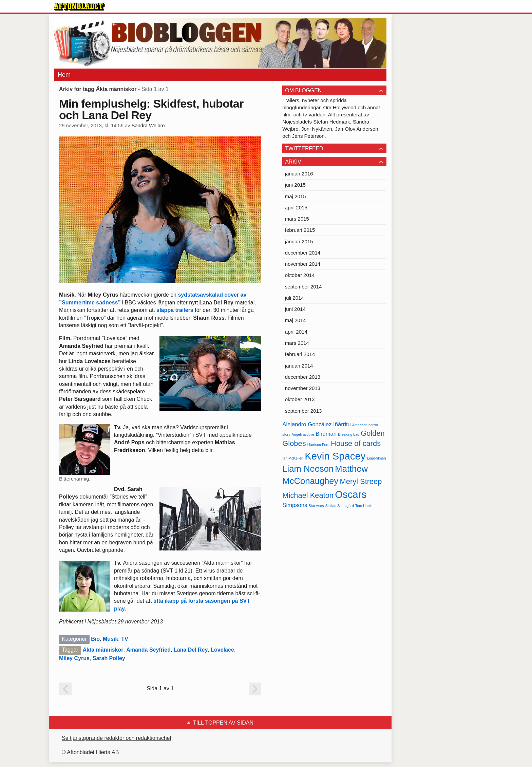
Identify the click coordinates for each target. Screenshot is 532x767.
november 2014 (303, 264)
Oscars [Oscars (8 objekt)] (351, 494)
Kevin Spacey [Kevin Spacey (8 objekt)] (335, 456)
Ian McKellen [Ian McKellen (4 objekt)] (293, 458)
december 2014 (303, 253)
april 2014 (296, 332)
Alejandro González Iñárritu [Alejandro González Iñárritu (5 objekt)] (316, 424)
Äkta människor (103, 650)
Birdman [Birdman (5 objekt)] (326, 434)
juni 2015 (295, 185)
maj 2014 (296, 320)
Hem (64, 75)
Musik (110, 639)
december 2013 (303, 377)
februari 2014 (300, 354)
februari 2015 (300, 230)
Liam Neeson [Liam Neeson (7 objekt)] (308, 469)
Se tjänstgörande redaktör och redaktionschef (117, 738)
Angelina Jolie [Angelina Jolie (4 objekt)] (303, 434)
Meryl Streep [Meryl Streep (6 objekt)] (361, 481)
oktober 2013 (300, 399)
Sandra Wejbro (148, 126)
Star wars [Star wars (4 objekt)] (316, 506)
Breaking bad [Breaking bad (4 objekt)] (349, 434)
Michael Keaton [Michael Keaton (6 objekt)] (308, 495)
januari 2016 (299, 174)
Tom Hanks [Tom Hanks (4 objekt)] (364, 506)
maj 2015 (296, 196)
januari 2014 (299, 366)
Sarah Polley (109, 658)
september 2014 (303, 287)
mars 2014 (297, 343)
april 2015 (296, 208)
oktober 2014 (300, 275)
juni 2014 (295, 309)
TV (125, 639)
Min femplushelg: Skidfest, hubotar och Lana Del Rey (151, 109)
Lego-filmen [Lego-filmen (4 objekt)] (377, 458)
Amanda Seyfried (148, 650)
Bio (95, 639)
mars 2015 (297, 219)
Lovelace (222, 650)
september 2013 (303, 411)
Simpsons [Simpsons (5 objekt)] (295, 505)
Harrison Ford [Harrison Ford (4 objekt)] (318, 445)
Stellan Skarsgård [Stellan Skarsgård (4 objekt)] (340, 506)
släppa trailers (175, 310)
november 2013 (303, 388)
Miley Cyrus (74, 658)
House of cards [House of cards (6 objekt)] (356, 443)
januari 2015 (299, 241)
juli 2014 (294, 298)
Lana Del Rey (191, 650)
